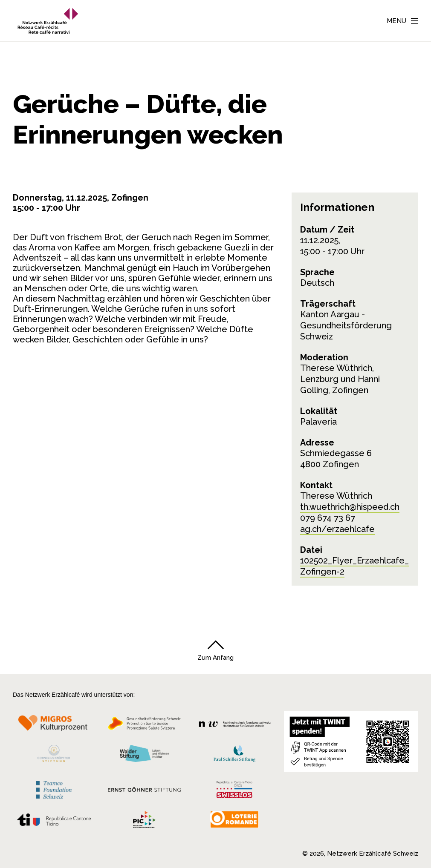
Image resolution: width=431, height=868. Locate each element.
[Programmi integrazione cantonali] (145, 822)
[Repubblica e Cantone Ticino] (54, 822)
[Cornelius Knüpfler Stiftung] (54, 756)
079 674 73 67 (328, 518)
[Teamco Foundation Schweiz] (54, 789)
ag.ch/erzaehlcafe (337, 529)
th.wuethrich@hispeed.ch (350, 507)
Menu (396, 21)
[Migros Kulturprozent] (54, 726)
